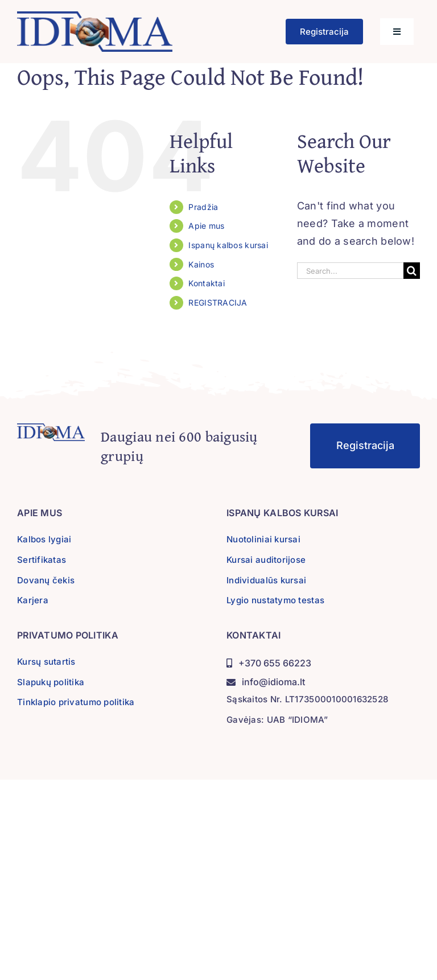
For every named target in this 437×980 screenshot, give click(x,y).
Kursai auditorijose (266, 560)
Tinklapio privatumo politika (76, 702)
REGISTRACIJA (218, 302)
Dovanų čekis (46, 580)
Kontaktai (206, 283)
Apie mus (206, 226)
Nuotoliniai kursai (263, 539)
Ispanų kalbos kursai (228, 245)
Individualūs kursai (266, 580)
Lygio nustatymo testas (275, 600)
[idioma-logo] (95, 16)
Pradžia (203, 207)
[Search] (412, 271)
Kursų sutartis (46, 662)
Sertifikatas (42, 560)
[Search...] (350, 271)
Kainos (201, 264)
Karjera (33, 600)
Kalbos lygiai (44, 539)
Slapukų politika (51, 682)
